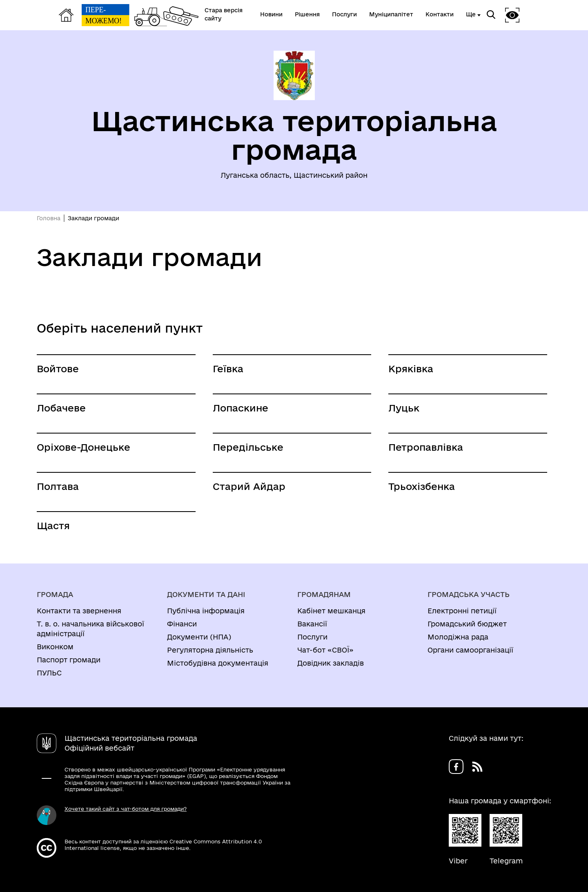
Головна (49, 218)
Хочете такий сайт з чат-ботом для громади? (126, 809)
